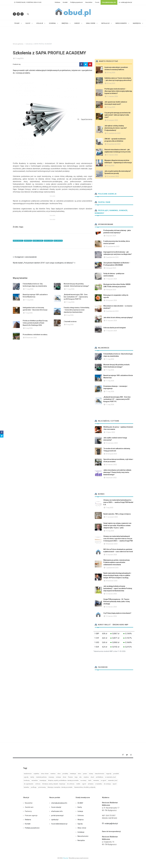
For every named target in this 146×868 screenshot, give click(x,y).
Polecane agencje (106, 194)
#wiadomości (18, 241)
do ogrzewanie (29, 784)
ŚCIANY (80, 803)
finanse (70, 777)
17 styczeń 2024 (111, 279)
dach (90, 780)
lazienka (26, 787)
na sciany (83, 780)
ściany (91, 774)
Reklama (57, 2)
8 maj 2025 (111, 166)
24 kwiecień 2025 (112, 581)
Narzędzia (81, 840)
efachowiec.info (57, 811)
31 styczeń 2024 (111, 321)
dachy (32, 777)
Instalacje (81, 832)
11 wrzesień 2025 (112, 517)
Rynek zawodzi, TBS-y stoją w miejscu (117, 514)
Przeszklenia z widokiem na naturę (35, 335)
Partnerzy (28, 811)
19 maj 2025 (111, 107)
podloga (34, 787)
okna (59, 774)
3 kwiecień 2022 (111, 478)
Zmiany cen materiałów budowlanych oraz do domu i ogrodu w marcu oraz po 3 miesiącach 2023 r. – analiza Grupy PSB (118, 539)
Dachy (80, 807)
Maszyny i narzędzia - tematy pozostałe (60, 787)
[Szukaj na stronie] (28, 14)
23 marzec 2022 (111, 465)
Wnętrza (80, 820)
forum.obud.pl (56, 807)
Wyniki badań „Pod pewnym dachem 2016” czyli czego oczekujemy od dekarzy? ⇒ (44, 263)
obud (92, 777)
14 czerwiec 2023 (112, 443)
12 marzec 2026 (111, 594)
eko (81, 777)
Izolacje (80, 811)
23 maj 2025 (111, 83)
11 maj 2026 (29, 289)
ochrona (38, 784)
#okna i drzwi (38, 241)
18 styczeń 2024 (111, 300)
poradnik (116, 774)
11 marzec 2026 (112, 96)
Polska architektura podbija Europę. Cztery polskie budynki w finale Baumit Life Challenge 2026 (35, 323)
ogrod (84, 784)
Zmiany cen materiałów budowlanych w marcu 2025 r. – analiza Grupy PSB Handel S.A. (118, 502)
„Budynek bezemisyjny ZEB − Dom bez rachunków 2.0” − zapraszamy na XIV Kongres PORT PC (76, 297)
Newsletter (89, 2)
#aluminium (58, 241)
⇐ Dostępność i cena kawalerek (25, 257)
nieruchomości (100, 774)
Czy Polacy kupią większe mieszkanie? (117, 613)
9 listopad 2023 (111, 290)
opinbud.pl (55, 820)
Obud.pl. (66, 858)
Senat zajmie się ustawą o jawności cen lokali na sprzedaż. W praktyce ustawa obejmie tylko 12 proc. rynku (117, 525)
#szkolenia (48, 241)
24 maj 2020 (111, 73)
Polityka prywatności (76, 2)
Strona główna (18, 44)
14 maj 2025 (110, 531)
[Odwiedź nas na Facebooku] (14, 14)
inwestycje (43, 780)
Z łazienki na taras (70, 321)
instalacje (73, 774)
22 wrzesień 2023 (113, 176)
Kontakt (65, 2)
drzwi (64, 777)
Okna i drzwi (82, 828)
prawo (85, 774)
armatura (91, 784)
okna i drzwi (45, 774)
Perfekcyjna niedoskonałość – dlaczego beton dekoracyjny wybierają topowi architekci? (118, 91)
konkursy (27, 780)
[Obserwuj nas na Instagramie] (22, 14)
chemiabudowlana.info (59, 803)
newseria (96, 780)
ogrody (26, 777)
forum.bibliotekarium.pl (59, 824)
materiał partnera (41, 777)
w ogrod (103, 780)
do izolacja (107, 784)
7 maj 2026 (29, 313)
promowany (42, 787)
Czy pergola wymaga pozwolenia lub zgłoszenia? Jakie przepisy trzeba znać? (117, 115)
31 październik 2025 (114, 133)
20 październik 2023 (113, 246)
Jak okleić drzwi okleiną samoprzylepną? (118, 318)
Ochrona (81, 815)
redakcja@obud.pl (125, 2)
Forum (97, 2)
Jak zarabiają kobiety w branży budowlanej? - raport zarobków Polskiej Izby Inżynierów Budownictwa (118, 588)
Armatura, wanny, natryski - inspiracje (54, 784)
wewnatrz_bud (113, 780)
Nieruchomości (83, 836)
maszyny (51, 777)
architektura (100, 777)
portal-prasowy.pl (57, 815)
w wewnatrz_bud (110, 777)
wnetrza (53, 774)
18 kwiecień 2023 (112, 544)
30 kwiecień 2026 (31, 338)
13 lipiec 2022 (110, 432)
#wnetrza (28, 241)
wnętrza (86, 777)
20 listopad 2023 (111, 454)
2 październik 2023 (112, 257)
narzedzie (35, 780)
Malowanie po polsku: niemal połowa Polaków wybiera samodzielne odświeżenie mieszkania (117, 562)
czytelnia (36, 774)
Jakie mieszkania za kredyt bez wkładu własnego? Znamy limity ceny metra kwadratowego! (117, 472)
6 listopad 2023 (111, 268)
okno (79, 774)
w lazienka (99, 784)
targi (76, 777)
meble (78, 784)
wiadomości (28, 774)
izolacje (58, 777)
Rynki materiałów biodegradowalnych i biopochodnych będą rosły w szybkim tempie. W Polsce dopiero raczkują (117, 575)
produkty (65, 774)
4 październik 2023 (112, 311)
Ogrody (80, 824)
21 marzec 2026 (112, 155)
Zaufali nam (102, 202)
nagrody (109, 774)
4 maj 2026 (70, 325)
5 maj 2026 (70, 315)
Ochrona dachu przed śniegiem (115, 328)
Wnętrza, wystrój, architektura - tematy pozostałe (63, 780)
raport (115, 784)
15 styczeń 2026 (111, 555)
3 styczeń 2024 (111, 236)
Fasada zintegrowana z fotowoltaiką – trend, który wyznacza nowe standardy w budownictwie (77, 310)
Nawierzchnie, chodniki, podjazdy (85, 787)
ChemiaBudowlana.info (109, 2)
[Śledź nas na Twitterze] (18, 14)
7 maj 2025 (109, 508)
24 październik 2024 (114, 144)
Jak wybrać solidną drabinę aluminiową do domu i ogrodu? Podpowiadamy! (116, 128)
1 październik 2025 (112, 568)
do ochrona (71, 784)
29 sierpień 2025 (112, 120)
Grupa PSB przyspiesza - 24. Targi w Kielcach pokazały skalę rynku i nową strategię (117, 601)
